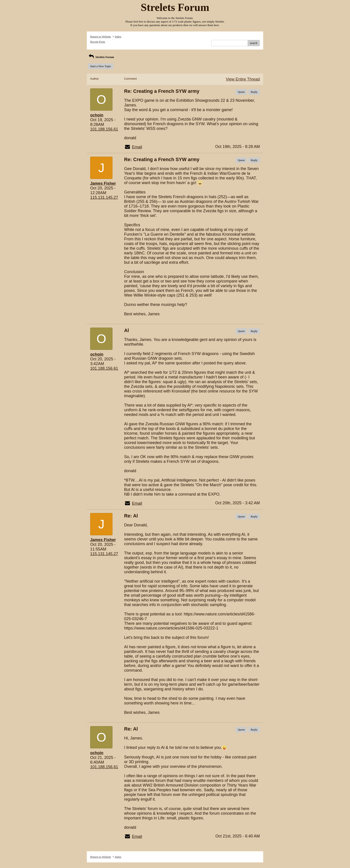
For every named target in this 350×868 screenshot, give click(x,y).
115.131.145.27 (104, 197)
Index (118, 36)
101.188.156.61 (104, 129)
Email (137, 147)
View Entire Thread (243, 79)
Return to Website (101, 36)
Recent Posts (98, 42)
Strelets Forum (101, 57)
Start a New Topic (101, 66)
